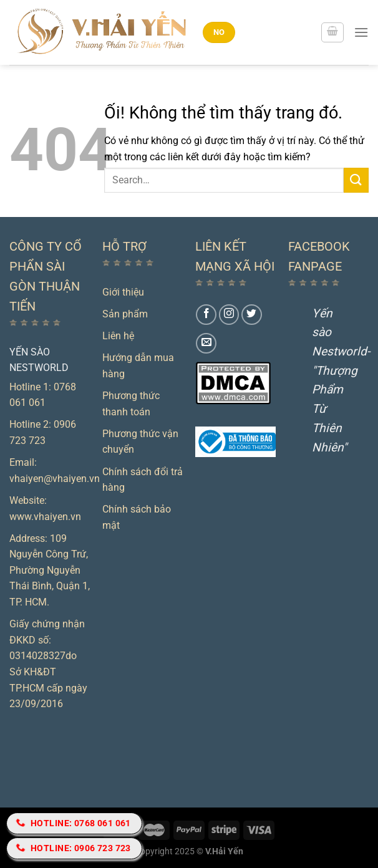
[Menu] (361, 32)
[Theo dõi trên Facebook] (206, 315)
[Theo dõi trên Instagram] (229, 315)
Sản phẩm (125, 314)
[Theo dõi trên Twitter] (252, 315)
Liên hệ (118, 336)
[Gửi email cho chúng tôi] (206, 343)
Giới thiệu (123, 292)
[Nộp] (356, 180)
